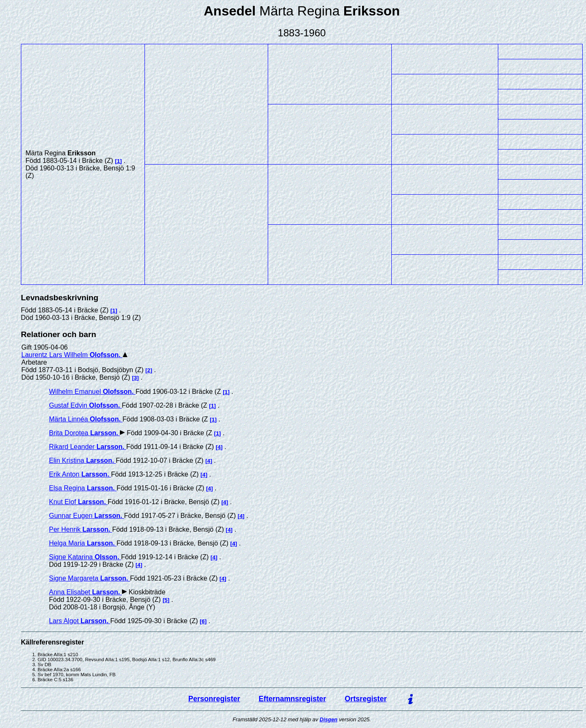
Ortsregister (366, 699)
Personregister (214, 699)
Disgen (329, 719)
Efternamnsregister (292, 699)
